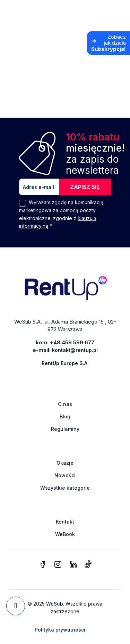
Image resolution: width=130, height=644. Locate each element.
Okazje (65, 463)
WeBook (65, 534)
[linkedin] (73, 565)
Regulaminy (65, 429)
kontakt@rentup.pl (75, 350)
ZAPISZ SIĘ (85, 187)
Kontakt (65, 522)
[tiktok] (88, 565)
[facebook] (43, 565)
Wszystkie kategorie (65, 488)
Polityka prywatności (60, 630)
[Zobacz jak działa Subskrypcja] (109, 43)
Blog (65, 416)
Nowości (65, 475)
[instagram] (58, 565)
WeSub (55, 604)
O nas (65, 404)
